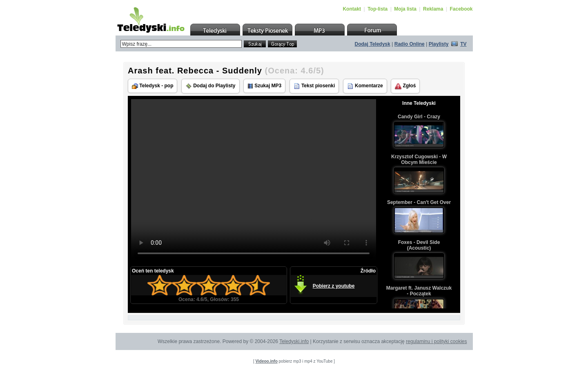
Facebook (461, 9)
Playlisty (439, 44)
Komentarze (365, 86)
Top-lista (378, 9)
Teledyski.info (294, 341)
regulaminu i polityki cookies (436, 341)
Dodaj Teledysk (373, 44)
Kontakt (352, 9)
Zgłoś (405, 86)
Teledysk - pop (153, 86)
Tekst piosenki (314, 86)
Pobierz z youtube (334, 286)
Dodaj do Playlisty (210, 86)
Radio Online (410, 44)
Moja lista (405, 9)
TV (463, 44)
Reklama (433, 9)
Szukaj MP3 (264, 86)
